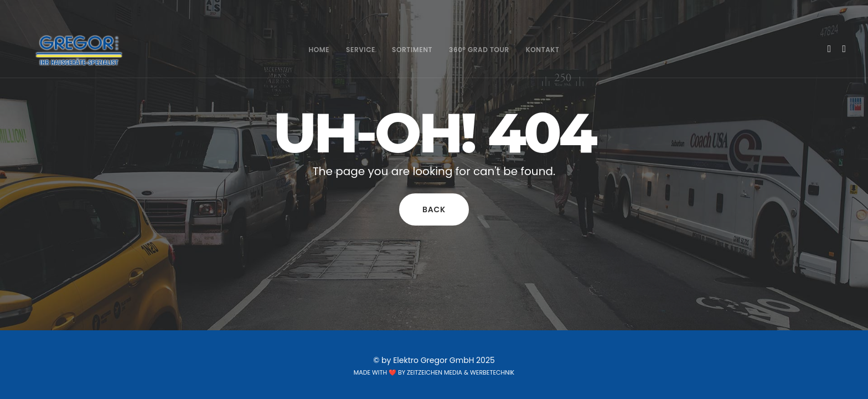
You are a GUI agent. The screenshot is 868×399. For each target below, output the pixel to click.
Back (434, 209)
